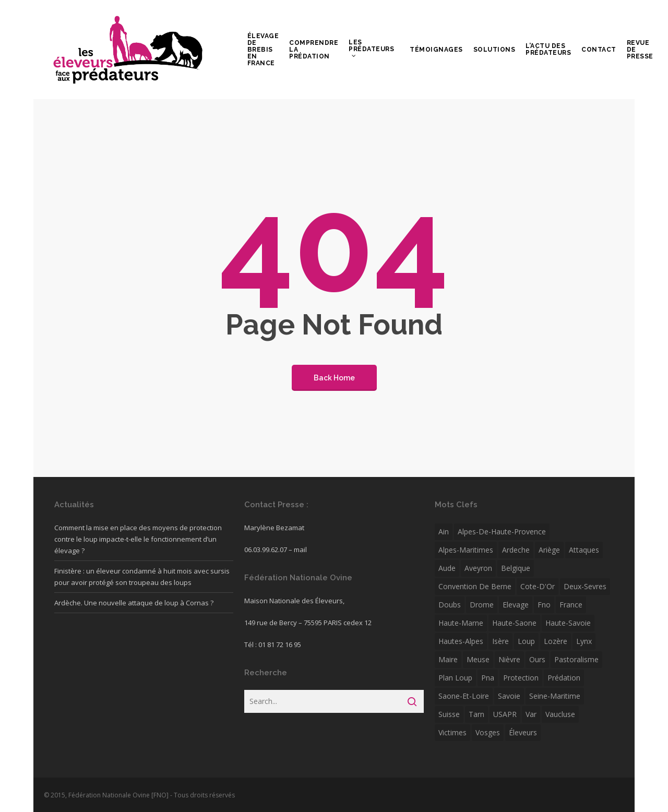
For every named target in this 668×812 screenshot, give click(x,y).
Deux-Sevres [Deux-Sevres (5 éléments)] (585, 586)
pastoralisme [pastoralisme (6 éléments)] (576, 659)
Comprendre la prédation (314, 50)
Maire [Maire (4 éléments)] (448, 659)
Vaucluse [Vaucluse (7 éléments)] (560, 714)
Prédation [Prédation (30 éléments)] (564, 678)
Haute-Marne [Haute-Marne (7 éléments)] (461, 623)
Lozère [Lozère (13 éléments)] (556, 641)
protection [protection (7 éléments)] (521, 678)
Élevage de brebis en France (263, 50)
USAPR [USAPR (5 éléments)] (505, 714)
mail (300, 550)
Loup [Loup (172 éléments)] (526, 641)
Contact (599, 50)
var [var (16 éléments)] (531, 714)
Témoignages (436, 50)
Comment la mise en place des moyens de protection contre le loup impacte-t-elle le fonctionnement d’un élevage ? (138, 539)
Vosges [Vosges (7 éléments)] (488, 732)
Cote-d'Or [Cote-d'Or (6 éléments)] (538, 586)
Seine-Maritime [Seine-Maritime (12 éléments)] (555, 696)
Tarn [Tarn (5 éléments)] (476, 714)
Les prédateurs (371, 49)
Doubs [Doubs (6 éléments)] (450, 605)
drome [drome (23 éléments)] (482, 605)
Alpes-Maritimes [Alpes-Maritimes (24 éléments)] (466, 550)
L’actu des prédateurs (548, 50)
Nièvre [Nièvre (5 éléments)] (509, 659)
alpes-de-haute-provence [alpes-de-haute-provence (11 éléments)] (502, 532)
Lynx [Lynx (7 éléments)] (584, 641)
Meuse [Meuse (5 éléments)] (478, 659)
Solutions (494, 50)
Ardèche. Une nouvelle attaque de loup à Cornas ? (134, 603)
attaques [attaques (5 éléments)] (584, 550)
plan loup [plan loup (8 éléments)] (455, 678)
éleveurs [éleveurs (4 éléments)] (523, 732)
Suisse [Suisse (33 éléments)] (449, 714)
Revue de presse (640, 50)
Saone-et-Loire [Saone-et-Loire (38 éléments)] (464, 696)
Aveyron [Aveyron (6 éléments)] (478, 568)
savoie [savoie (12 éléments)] (509, 696)
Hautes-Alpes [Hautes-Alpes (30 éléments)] (461, 641)
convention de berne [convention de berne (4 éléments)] (475, 586)
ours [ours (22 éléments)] (537, 659)
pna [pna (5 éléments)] (488, 678)
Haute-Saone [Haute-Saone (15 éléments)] (514, 623)
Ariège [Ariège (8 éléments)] (549, 550)
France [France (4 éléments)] (571, 605)
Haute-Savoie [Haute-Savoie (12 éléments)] (568, 623)
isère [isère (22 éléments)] (500, 641)
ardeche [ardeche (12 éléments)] (516, 550)
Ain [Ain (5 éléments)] (444, 532)
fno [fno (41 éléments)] (544, 605)
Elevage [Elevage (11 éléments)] (516, 605)
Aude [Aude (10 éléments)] (447, 568)
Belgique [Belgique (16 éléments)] (516, 568)
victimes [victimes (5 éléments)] (452, 732)
